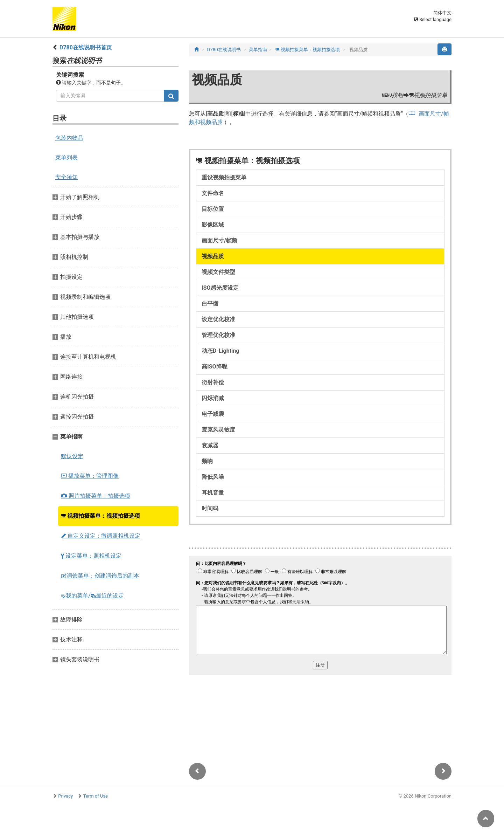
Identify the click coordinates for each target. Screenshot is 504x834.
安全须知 (66, 177)
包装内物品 (69, 138)
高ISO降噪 (215, 367)
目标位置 (213, 209)
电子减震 (213, 414)
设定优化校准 (218, 319)
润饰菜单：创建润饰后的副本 (100, 576)
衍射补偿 (213, 382)
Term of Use (96, 796)
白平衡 (210, 304)
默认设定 (72, 456)
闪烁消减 (213, 398)
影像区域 (213, 225)
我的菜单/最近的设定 (92, 596)
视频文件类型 (218, 272)
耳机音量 (213, 493)
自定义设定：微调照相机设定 (101, 536)
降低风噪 (213, 477)
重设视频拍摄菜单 (224, 177)
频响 (207, 461)
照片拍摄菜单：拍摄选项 (96, 496)
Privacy (65, 796)
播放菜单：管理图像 (90, 476)
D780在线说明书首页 (86, 47)
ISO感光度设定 (220, 288)
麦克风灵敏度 (218, 430)
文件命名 (213, 193)
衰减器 (210, 445)
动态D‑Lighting (220, 351)
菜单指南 (258, 50)
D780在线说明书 (224, 50)
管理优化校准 (218, 335)
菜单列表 (66, 157)
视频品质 (213, 256)
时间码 (210, 508)
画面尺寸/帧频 (219, 240)
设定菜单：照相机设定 (91, 556)
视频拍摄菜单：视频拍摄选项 (100, 516)
